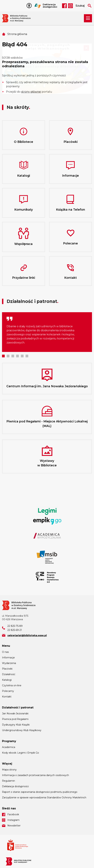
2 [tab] (8, 356)
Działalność (9, 674)
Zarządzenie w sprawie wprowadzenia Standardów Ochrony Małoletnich (44, 798)
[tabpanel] (47, 332)
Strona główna (17, 34)
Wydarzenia (9, 663)
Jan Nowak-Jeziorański (15, 714)
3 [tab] (13, 356)
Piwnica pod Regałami (15, 719)
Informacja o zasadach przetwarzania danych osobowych (35, 775)
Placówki (7, 669)
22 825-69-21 (15, 630)
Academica (9, 747)
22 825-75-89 (15, 626)
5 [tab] (22, 356)
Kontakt (7, 697)
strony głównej (31, 92)
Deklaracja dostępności (50, 6)
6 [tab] (27, 356)
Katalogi (7, 680)
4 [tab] (17, 356)
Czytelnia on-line (12, 685)
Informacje (8, 658)
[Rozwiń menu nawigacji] (88, 18)
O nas (5, 652)
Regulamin (8, 781)
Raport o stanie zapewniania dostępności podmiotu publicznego (40, 792)
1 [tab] (3, 356)
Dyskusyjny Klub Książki (16, 725)
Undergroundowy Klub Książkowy (22, 730)
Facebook (64, 6)
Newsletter (14, 826)
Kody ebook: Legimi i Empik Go (21, 753)
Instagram (70, 6)
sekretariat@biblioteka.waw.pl (27, 635)
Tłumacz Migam (38, 6)
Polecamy (8, 691)
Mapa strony (9, 770)
